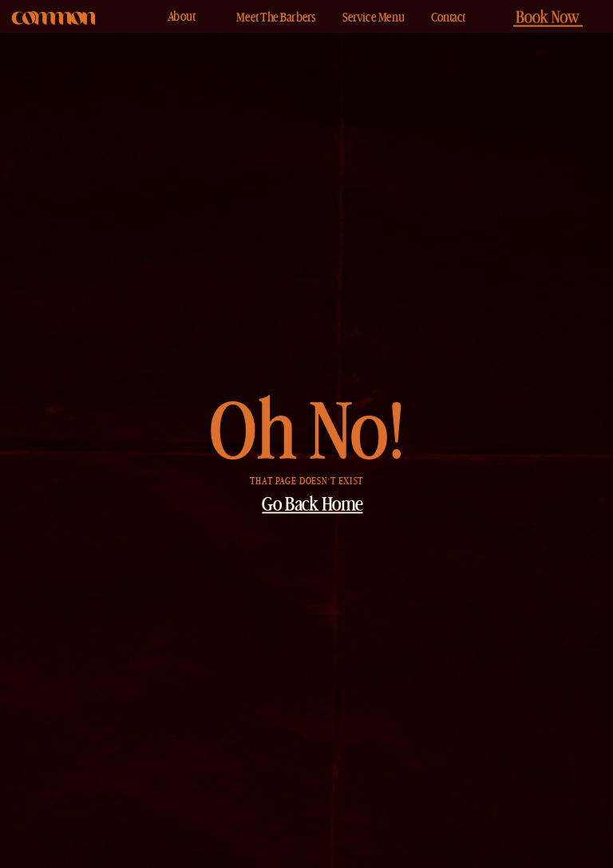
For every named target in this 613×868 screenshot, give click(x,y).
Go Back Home (312, 507)
